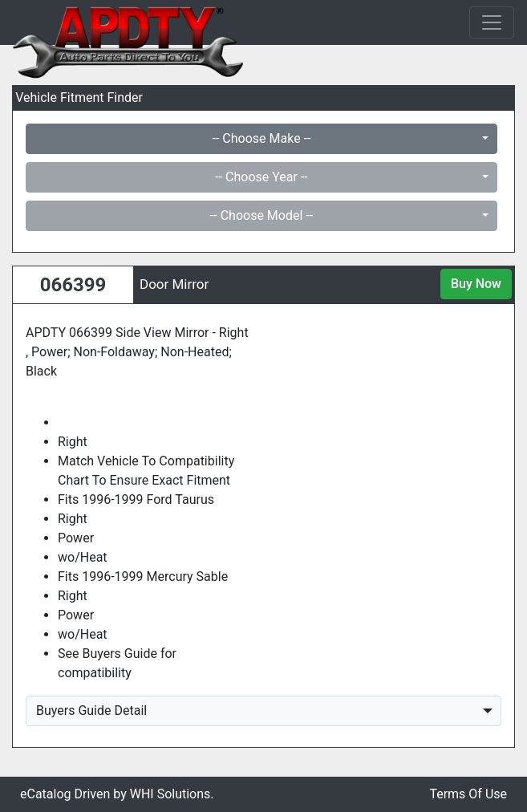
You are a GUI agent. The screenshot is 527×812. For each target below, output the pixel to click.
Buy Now (476, 284)
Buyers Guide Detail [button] (91, 710)
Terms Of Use (468, 794)
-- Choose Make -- (262, 138)
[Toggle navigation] (492, 22)
